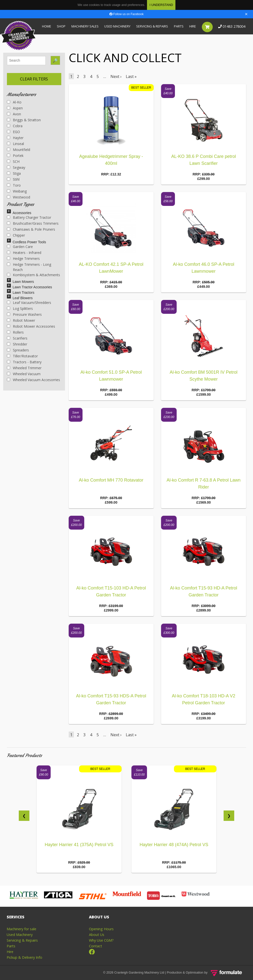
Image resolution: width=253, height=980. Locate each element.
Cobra (15, 126)
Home (47, 26)
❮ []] (24, 816)
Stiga (14, 173)
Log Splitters (20, 308)
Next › (116, 76)
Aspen (15, 108)
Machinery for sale (21, 929)
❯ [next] (229, 816)
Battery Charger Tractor (29, 217)
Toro (14, 185)
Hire (193, 26)
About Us (97, 935)
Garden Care (20, 247)
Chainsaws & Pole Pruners (31, 229)
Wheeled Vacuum (24, 374)
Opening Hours (101, 929)
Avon (14, 114)
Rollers (15, 332)
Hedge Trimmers (23, 258)
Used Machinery (117, 26)
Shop (61, 26)
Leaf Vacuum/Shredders (29, 303)
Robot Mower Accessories (31, 326)
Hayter (15, 138)
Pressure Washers (24, 314)
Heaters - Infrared (24, 253)
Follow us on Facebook (127, 14)
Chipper (16, 235)
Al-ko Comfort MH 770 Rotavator (111, 480)
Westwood (19, 197)
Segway (16, 167)
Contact (95, 946)
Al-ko (14, 102)
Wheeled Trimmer (24, 368)
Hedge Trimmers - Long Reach (29, 267)
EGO (13, 132)
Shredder (17, 344)
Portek (15, 156)
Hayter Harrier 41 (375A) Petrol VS (79, 845)
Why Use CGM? (101, 940)
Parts (179, 26)
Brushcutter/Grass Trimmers (33, 223)
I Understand (161, 5)
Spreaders (18, 350)
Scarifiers (17, 338)
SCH (13, 161)
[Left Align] (9, 211)
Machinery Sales (85, 26)
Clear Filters (34, 79)
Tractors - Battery (24, 362)
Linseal (15, 144)
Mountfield (19, 150)
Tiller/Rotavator (22, 356)
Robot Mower (21, 320)
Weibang (17, 191)
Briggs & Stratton (24, 120)
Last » (131, 76)
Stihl (13, 179)
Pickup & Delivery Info (24, 957)
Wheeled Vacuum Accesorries (33, 380)
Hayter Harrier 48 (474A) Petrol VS (174, 845)
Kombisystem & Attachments (33, 275)
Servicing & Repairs (152, 26)
